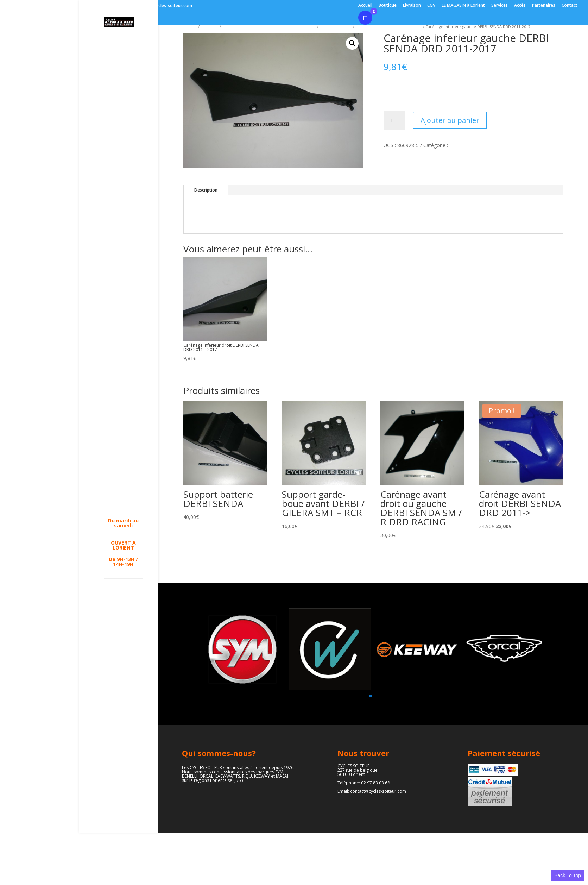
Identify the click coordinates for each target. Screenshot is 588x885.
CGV (431, 6)
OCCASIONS (118, 509)
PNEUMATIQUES (123, 481)
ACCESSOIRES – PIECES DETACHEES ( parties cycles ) (122, 274)
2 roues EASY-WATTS (120, 148)
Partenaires (544, 6)
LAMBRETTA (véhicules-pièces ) (119, 106)
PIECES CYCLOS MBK (122, 406)
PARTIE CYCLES (122, 453)
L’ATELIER (115, 51)
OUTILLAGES (119, 337)
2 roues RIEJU (120, 122)
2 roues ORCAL (121, 134)
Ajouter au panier (450, 120)
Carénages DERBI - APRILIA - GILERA (389, 27)
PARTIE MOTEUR (115, 467)
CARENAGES (118, 255)
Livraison (412, 6)
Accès (520, 6)
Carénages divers (336, 27)
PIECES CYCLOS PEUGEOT (122, 422)
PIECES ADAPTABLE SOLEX (118, 365)
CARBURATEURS (123, 349)
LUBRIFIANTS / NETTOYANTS (121, 307)
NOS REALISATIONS (121, 495)
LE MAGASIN (118, 39)
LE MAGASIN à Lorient (463, 6)
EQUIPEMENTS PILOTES (121, 209)
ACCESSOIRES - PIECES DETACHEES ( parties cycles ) (269, 27)
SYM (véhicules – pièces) (122, 65)
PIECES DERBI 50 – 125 (123, 439)
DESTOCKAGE (120, 178)
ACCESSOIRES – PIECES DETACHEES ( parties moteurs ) (122, 233)
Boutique (388, 6)
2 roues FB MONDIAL (116, 164)
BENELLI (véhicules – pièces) (118, 84)
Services (500, 6)
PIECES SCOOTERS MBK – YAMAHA (123, 387)
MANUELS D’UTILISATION (122, 323)
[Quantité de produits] (394, 120)
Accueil (365, 6)
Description (206, 190)
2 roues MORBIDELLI (118, 193)
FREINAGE (115, 293)
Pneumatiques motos (122, 584)
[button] (352, 43)
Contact (570, 6)
